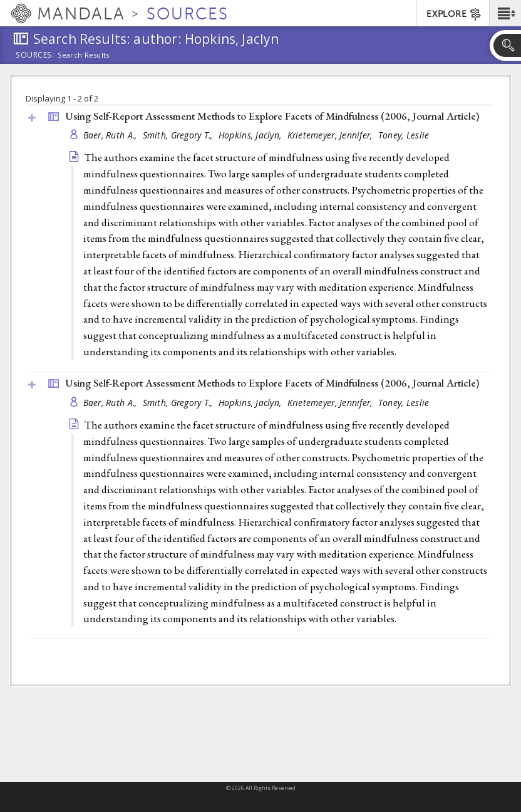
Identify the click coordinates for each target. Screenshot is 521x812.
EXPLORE (454, 14)
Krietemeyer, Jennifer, (331, 135)
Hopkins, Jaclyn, (251, 135)
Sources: (35, 56)
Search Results (84, 55)
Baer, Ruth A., (111, 135)
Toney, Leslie (404, 135)
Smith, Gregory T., (179, 135)
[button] (505, 13)
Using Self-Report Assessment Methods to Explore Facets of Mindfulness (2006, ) (272, 116)
